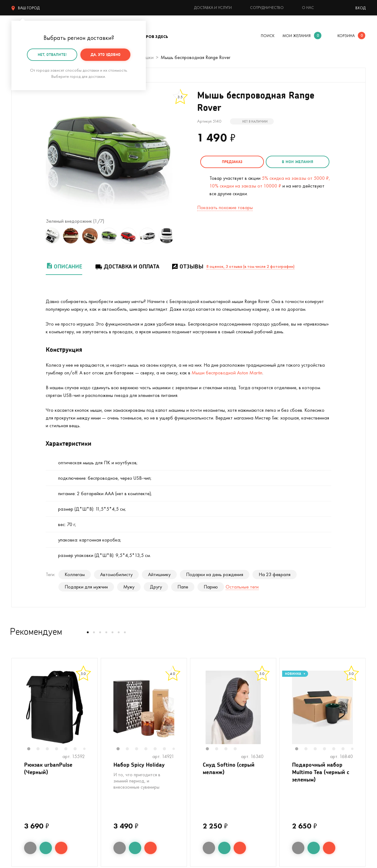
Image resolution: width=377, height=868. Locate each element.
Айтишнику (159, 574)
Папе (183, 587)
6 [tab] (78, 749)
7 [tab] (87, 749)
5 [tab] (69, 749)
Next (179, 236)
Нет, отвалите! (52, 55)
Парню (211, 587)
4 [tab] (60, 749)
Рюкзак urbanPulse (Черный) (48, 769)
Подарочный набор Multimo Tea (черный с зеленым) (321, 773)
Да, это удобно (106, 55)
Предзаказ (232, 162)
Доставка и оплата (127, 266)
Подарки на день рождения (215, 574)
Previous (40, 236)
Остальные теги (242, 587)
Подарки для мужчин (86, 587)
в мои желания (297, 162)
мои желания (297, 36)
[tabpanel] (55, 707)
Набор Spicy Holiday (139, 765)
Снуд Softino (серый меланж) (229, 769)
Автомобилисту (116, 574)
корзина (346, 36)
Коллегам (75, 574)
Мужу (129, 587)
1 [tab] (32, 749)
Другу (156, 587)
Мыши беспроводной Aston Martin (227, 373)
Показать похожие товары (225, 207)
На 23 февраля (275, 574)
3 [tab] (50, 749)
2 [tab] (41, 749)
